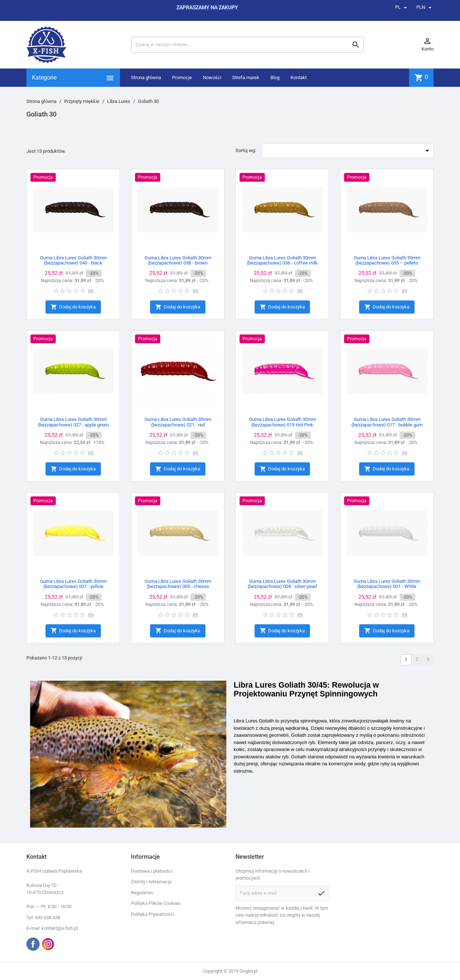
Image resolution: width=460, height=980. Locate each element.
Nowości (212, 77)
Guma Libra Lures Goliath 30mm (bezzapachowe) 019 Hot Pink (282, 422)
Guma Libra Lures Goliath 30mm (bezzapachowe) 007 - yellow (73, 584)
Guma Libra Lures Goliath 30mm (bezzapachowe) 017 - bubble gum (387, 422)
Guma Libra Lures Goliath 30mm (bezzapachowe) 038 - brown (178, 260)
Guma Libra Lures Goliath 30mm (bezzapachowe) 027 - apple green (73, 422)
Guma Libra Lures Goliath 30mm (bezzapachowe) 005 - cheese (178, 584)
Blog (275, 77)
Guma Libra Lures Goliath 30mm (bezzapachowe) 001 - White (387, 584)
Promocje (182, 77)
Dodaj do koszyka (73, 307)
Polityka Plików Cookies (156, 903)
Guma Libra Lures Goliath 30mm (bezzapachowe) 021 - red (178, 422)
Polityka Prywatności (153, 914)
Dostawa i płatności (152, 871)
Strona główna (146, 77)
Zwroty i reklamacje (151, 882)
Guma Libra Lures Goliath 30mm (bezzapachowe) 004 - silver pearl (282, 584)
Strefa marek (246, 77)
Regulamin (142, 893)
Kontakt (299, 77)
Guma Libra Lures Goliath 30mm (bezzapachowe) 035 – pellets (387, 260)
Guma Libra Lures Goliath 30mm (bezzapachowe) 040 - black (73, 260)
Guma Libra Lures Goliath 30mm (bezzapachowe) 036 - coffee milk (282, 260)
